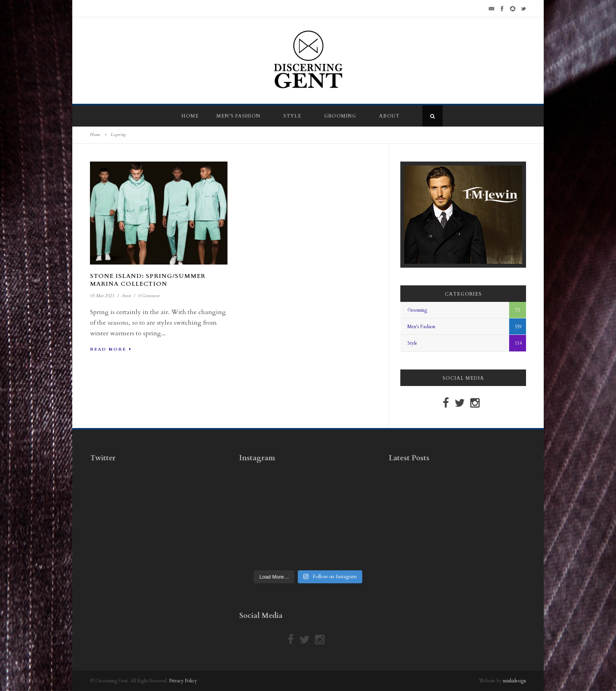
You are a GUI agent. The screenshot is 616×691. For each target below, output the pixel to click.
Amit (126, 296)
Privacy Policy (183, 681)
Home (190, 116)
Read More (111, 349)
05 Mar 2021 (102, 296)
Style (292, 116)
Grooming (340, 116)
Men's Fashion (421, 327)
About (389, 116)
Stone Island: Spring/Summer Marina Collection (148, 280)
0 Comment (149, 296)
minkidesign (514, 681)
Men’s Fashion (238, 116)
